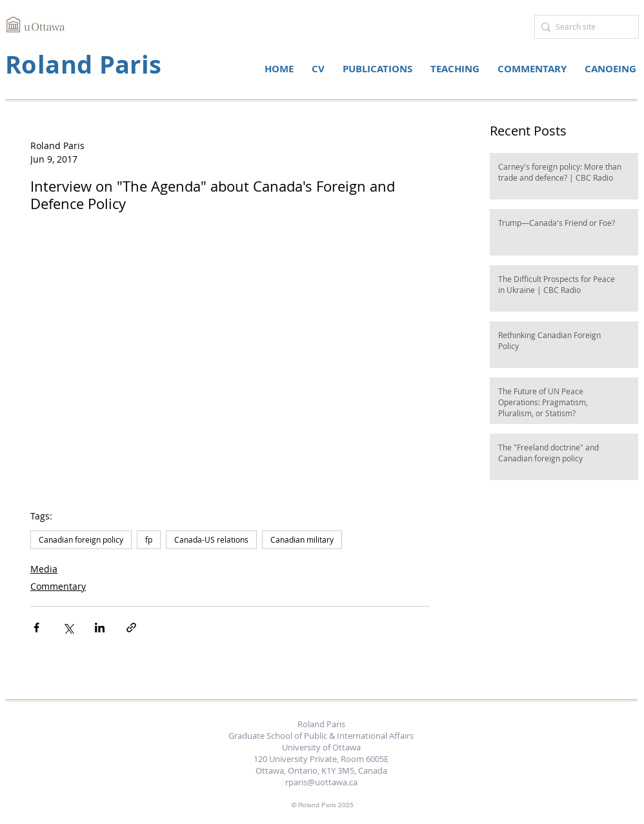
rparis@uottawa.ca (321, 782)
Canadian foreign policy (81, 539)
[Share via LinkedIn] (100, 628)
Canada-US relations (211, 539)
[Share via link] (131, 628)
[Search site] (583, 27)
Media (44, 569)
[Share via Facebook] (36, 628)
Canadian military (302, 539)
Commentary (58, 586)
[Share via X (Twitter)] (68, 628)
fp (149, 539)
